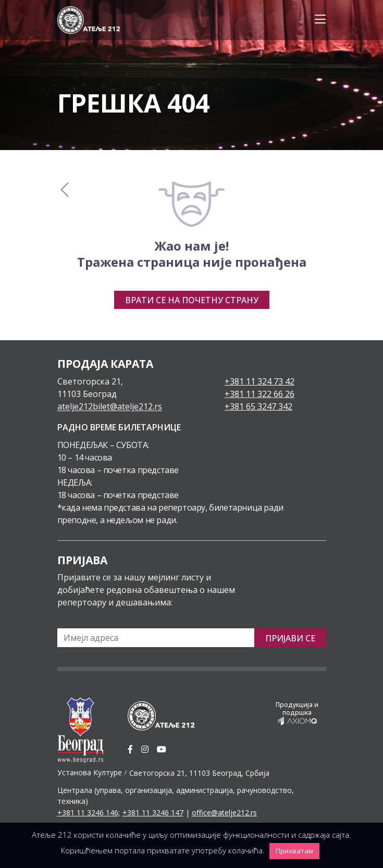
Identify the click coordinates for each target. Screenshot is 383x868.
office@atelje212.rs (224, 813)
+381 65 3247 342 (258, 406)
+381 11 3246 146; (89, 813)
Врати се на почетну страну (192, 300)
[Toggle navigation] (317, 20)
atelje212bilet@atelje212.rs (110, 406)
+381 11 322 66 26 (260, 394)
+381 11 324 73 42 (260, 381)
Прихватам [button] (294, 851)
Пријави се (290, 638)
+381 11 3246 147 (153, 813)
